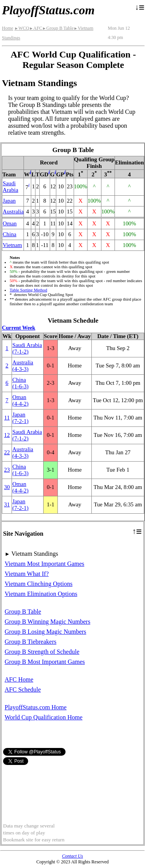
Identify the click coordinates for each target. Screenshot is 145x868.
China (9, 234)
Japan (9, 201)
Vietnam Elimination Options (41, 594)
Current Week (19, 328)
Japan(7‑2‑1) (20, 418)
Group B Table (58, 28)
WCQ (22, 28)
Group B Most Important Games (45, 662)
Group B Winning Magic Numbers (47, 622)
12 (7, 435)
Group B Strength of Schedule (42, 652)
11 (7, 418)
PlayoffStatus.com (48, 10)
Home (8, 28)
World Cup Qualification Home (44, 717)
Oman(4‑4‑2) (20, 400)
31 (7, 504)
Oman (10, 223)
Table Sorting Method (28, 290)
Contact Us (72, 856)
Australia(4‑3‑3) (23, 366)
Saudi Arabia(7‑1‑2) (27, 348)
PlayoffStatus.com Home (36, 707)
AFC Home (19, 679)
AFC (36, 28)
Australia (13, 212)
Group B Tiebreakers (30, 642)
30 (7, 487)
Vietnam (12, 245)
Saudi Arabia (10, 187)
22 (7, 452)
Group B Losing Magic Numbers (46, 632)
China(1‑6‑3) (20, 383)
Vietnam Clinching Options (39, 584)
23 (7, 470)
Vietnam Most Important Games (45, 564)
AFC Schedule (23, 689)
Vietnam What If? (27, 574)
